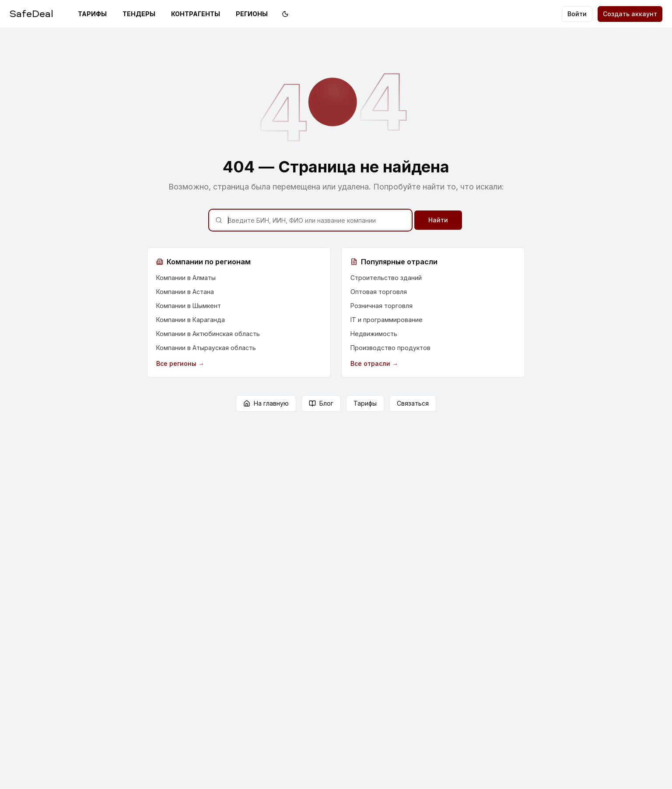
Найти (438, 220)
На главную (266, 403)
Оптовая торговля (379, 292)
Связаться (413, 403)
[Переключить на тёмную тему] (285, 14)
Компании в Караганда (191, 320)
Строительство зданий (386, 278)
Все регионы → (180, 363)
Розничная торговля (381, 306)
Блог (321, 403)
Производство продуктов (390, 348)
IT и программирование (387, 320)
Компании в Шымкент (189, 306)
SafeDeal (31, 13)
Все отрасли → (374, 363)
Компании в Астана (185, 292)
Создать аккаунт (630, 14)
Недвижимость (374, 334)
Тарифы (92, 14)
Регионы (252, 14)
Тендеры (139, 14)
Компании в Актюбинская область (208, 334)
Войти (577, 14)
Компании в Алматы (186, 278)
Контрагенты (196, 14)
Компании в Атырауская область (206, 348)
